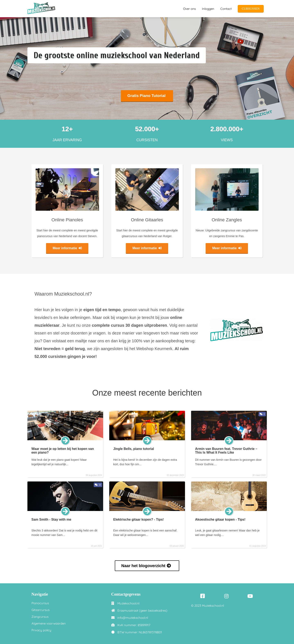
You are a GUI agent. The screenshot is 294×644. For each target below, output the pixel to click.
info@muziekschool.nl (133, 618)
